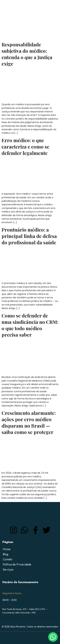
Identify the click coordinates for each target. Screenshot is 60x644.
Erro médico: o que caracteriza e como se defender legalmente (25, 147)
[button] (53, 637)
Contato (8, 559)
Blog (5, 554)
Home (7, 549)
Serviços (8, 570)
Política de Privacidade (17, 564)
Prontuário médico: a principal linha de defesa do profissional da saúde (29, 236)
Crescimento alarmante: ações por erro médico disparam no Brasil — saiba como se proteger (29, 422)
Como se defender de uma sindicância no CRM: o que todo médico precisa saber (30, 325)
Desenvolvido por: (36, 638)
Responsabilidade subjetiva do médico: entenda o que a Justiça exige (27, 54)
